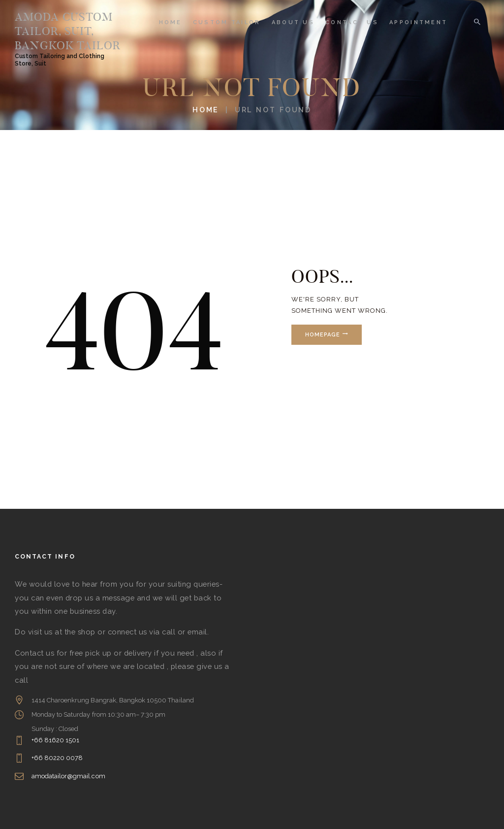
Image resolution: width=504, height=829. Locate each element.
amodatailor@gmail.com (68, 776)
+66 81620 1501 (56, 740)
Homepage (323, 335)
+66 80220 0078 (57, 758)
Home (206, 110)
